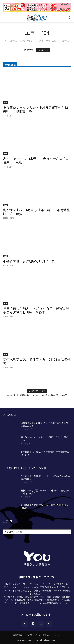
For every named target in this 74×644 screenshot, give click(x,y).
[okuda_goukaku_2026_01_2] (37, 12)
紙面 (6, 205)
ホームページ (43, 50)
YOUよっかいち (33, 635)
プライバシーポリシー (52, 635)
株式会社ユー (18, 635)
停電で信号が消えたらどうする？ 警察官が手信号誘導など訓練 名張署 (36, 310)
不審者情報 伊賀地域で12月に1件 (28, 261)
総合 (6, 103)
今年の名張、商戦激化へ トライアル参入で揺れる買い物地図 (37, 395)
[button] (5, 18)
